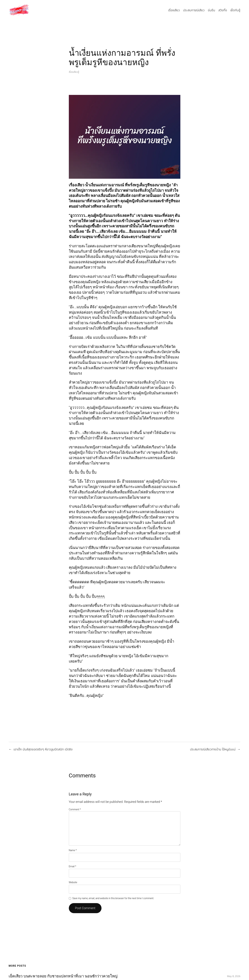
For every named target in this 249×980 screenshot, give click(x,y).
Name (73, 850)
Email (73, 866)
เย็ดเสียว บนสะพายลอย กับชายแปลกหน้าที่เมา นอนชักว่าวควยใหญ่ (63, 976)
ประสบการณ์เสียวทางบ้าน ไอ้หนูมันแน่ (213, 749)
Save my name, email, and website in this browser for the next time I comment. (113, 898)
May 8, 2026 (234, 976)
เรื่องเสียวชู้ (74, 72)
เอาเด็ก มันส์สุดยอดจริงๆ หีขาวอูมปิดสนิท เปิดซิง (43, 749)
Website (73, 882)
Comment (75, 809)
